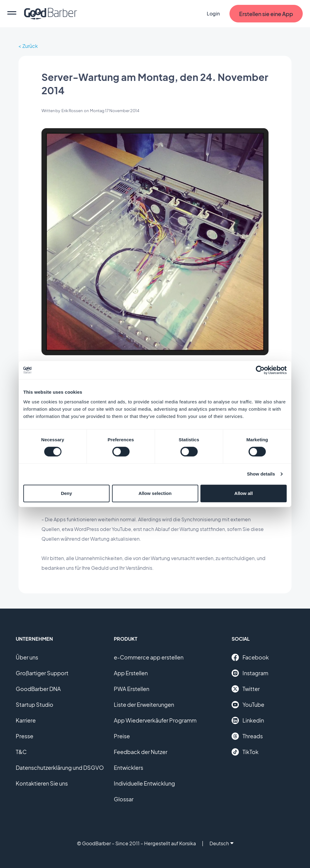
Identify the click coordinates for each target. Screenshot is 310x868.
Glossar (124, 799)
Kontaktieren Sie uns (42, 783)
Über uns (27, 657)
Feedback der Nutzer (141, 752)
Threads (247, 736)
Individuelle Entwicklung (144, 783)
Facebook (250, 657)
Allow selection (155, 493)
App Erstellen (131, 673)
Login (213, 13)
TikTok (245, 752)
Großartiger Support (42, 673)
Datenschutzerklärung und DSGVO (60, 768)
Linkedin (248, 720)
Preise (122, 736)
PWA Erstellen (132, 689)
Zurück (30, 46)
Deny (66, 493)
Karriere (26, 720)
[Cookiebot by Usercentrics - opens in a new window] (260, 370)
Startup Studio (35, 704)
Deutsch (221, 843)
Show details (261, 474)
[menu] (12, 14)
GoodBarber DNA (38, 689)
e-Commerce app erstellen (149, 657)
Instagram (250, 673)
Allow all (244, 493)
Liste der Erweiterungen (144, 704)
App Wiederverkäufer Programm (155, 720)
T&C (21, 752)
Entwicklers (129, 768)
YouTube (248, 705)
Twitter (246, 689)
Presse (25, 736)
